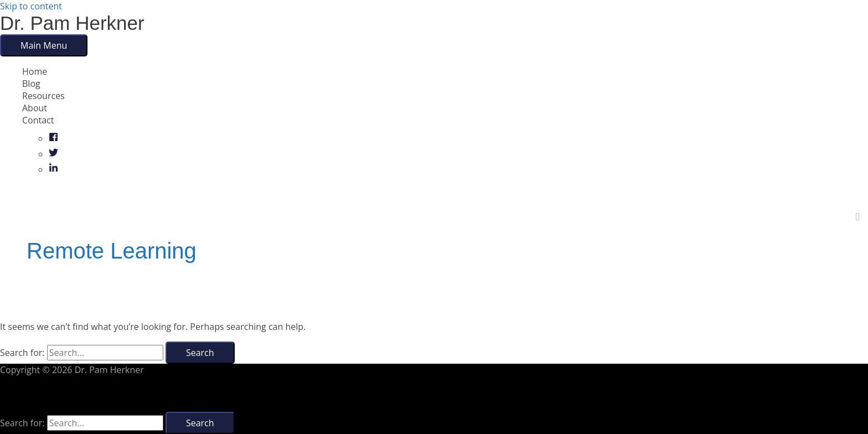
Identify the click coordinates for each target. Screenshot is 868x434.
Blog (31, 84)
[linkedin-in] (53, 169)
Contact (38, 120)
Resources (43, 96)
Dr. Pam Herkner (72, 23)
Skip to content (31, 6)
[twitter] (53, 154)
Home (35, 71)
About (35, 108)
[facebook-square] (53, 138)
